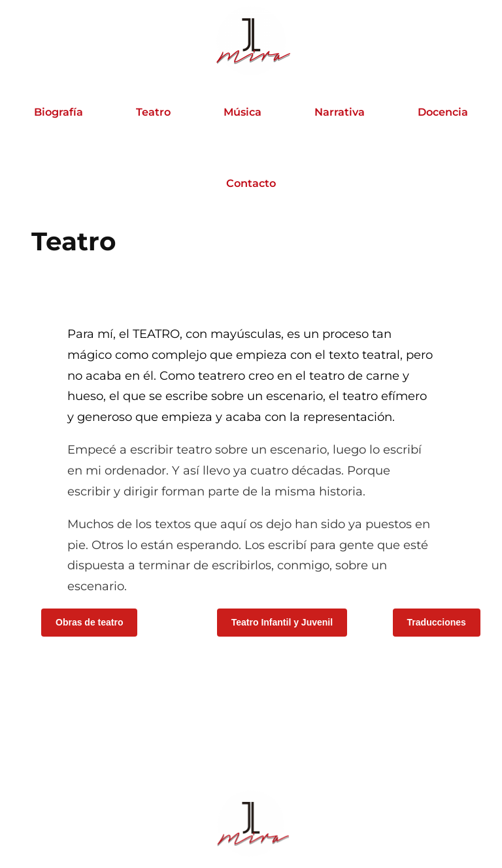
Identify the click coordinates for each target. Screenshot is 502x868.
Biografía (59, 112)
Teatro (153, 112)
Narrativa (340, 112)
